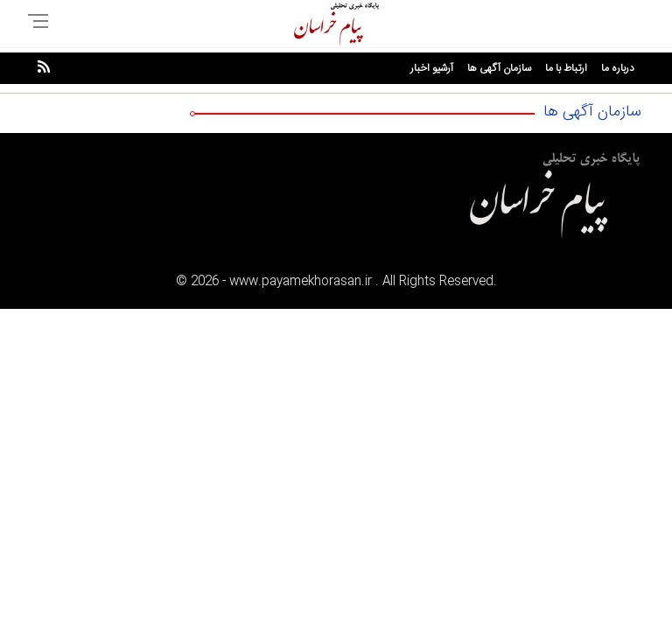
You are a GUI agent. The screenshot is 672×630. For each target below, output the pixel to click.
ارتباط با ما (566, 68)
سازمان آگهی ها (499, 68)
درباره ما (618, 68)
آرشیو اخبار (432, 68)
